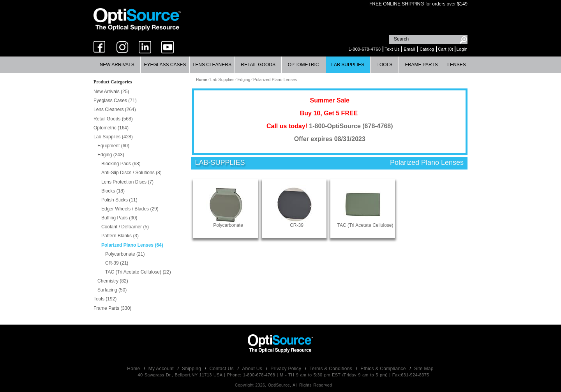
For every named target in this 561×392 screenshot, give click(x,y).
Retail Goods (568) (113, 119)
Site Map (424, 369)
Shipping (192, 369)
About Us (253, 369)
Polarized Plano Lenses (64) (132, 245)
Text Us (392, 49)
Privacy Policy (287, 369)
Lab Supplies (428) (113, 137)
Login (462, 49)
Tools (385, 65)
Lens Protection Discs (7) (127, 182)
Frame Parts (421, 65)
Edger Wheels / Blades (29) (130, 209)
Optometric (303, 65)
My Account (162, 369)
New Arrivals (117, 65)
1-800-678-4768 (365, 49)
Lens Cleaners (212, 65)
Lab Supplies (348, 65)
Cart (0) (446, 49)
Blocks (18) (113, 191)
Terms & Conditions (332, 369)
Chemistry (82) (113, 281)
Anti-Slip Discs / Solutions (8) (131, 173)
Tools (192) (105, 299)
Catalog (427, 49)
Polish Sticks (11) (119, 200)
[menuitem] (117, 65)
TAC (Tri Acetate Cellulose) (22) (138, 272)
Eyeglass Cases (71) (115, 101)
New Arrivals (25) (111, 92)
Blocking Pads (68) (121, 164)
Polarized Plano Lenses (275, 79)
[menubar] (280, 65)
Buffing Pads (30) (119, 218)
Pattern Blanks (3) (120, 236)
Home (134, 369)
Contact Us (222, 369)
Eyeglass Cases (165, 65)
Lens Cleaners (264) (115, 109)
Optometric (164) (111, 128)
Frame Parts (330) (112, 308)
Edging (244, 79)
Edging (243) (111, 155)
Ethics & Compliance (384, 369)
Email (409, 49)
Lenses (456, 65)
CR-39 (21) (117, 263)
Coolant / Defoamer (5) (125, 227)
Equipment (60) (113, 146)
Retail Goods (258, 65)
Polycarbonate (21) (125, 254)
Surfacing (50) (112, 290)
